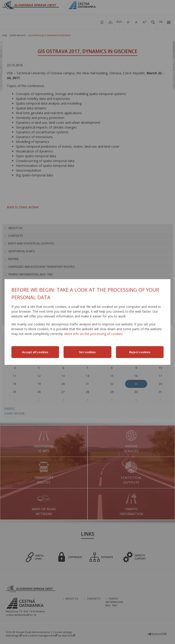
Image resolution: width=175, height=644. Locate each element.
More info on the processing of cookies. (94, 334)
